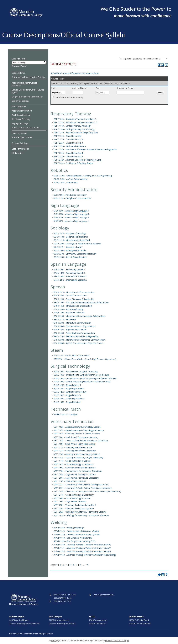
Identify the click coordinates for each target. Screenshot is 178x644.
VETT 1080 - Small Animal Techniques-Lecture (75, 444)
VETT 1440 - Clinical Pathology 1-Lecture (72, 461)
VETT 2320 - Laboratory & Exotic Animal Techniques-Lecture (81, 485)
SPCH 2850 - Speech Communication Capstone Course (79, 343)
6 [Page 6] (73, 565)
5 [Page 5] (70, 565)
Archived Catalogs (20, 143)
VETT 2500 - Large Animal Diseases (70, 502)
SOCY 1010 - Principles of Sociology (70, 233)
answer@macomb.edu (104, 595)
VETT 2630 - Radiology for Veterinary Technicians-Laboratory (81, 515)
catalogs (55, 641)
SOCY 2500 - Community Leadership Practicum (75, 254)
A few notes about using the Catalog (28, 77)
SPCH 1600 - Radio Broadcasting (69, 309)
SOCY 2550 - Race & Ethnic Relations (70, 257)
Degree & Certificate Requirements (28, 97)
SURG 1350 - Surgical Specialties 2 (69, 399)
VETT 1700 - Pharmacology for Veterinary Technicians (78, 471)
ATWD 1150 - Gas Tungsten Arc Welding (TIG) (74, 541)
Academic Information (22, 111)
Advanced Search (20, 66)
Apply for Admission (21, 115)
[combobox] (144, 59)
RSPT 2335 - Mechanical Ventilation (70, 146)
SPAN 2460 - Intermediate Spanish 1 (70, 276)
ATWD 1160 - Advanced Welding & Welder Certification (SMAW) (82, 545)
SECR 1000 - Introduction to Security (70, 195)
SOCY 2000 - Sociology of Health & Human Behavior (77, 244)
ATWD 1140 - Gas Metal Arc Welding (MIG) (73, 538)
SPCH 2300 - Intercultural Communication (73, 323)
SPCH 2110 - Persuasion (65, 319)
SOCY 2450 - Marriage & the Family (70, 250)
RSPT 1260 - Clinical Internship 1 (68, 136)
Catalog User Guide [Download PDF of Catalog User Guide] (21, 149)
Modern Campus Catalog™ (117, 641)
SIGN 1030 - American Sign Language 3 (71, 218)
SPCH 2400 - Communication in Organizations (74, 326)
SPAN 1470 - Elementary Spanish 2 (69, 273)
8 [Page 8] (80, 565)
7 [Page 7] (77, 565)
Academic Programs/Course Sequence (24, 84)
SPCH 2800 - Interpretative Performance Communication (79, 340)
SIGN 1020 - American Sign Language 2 (71, 214)
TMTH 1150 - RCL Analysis (66, 414)
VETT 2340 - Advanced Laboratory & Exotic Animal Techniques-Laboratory (87, 491)
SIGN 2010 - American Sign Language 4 (71, 221)
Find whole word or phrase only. (69, 97)
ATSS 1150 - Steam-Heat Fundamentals (72, 356)
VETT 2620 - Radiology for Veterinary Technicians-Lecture (80, 512)
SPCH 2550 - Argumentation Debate (70, 330)
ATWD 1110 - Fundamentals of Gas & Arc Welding (76, 531)
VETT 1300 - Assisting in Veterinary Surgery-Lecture (77, 454)
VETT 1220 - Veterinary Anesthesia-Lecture (73, 447)
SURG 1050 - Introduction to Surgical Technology (76, 371)
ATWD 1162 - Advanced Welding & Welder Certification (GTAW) (82, 551)
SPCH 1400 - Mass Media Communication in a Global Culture (81, 302)
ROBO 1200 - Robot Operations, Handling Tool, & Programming (83, 176)
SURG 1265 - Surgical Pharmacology (70, 392)
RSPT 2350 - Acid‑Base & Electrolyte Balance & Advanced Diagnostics (85, 150)
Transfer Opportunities (22, 137)
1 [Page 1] (57, 565)
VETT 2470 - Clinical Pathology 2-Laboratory (74, 495)
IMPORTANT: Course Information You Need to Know (75, 73)
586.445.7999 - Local (63, 598)
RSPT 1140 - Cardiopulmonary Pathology (72, 126)
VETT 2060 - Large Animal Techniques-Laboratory (76, 478)
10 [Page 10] (87, 565)
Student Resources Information (26, 127)
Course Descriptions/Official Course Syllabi (28, 91)
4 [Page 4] (67, 565)
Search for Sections (21, 101)
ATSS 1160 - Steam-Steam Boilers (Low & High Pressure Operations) (85, 359)
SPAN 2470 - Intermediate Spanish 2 (70, 280)
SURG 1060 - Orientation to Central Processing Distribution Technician (85, 378)
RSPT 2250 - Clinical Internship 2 (68, 139)
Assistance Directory (21, 119)
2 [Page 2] (60, 565)
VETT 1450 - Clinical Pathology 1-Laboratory (74, 464)
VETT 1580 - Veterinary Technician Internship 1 (75, 468)
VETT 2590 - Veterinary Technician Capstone (74, 508)
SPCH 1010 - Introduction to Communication (74, 292)
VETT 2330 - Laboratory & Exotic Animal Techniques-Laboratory (83, 488)
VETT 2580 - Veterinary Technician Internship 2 (75, 505)
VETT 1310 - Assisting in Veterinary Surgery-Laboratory (78, 457)
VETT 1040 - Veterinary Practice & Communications (77, 434)
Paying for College (20, 123)
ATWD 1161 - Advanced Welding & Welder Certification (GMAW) (83, 548)
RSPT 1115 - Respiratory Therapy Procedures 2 (75, 122)
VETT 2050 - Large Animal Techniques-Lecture (75, 474)
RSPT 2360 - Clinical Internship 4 (68, 153)
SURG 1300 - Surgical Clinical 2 (67, 395)
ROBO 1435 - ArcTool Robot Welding (71, 179)
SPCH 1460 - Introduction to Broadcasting (73, 306)
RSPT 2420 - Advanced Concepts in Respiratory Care (77, 160)
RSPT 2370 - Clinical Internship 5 (68, 156)
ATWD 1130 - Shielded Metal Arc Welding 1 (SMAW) (77, 534)
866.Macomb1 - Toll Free (65, 595)
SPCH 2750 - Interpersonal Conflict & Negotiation (76, 336)
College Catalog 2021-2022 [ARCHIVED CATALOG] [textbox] (140, 59)
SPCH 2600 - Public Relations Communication (74, 333)
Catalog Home (18, 73)
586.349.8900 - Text (63, 601)
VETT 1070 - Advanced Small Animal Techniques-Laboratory (81, 440)
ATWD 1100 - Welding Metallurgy (69, 528)
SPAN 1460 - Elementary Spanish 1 (69, 270)
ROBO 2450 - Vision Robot (66, 182)
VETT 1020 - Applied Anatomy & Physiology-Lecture (77, 427)
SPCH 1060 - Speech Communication (70, 296)
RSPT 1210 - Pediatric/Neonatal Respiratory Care (76, 133)
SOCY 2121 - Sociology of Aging (68, 247)
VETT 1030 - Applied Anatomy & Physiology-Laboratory (79, 430)
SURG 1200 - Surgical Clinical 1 (67, 385)
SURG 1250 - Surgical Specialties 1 (69, 388)
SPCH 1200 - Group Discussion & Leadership (74, 299)
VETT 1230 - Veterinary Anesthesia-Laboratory (75, 451)
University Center (19, 133)
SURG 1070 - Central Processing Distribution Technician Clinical (82, 382)
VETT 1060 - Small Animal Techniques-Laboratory (76, 437)
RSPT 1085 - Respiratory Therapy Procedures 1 (75, 119)
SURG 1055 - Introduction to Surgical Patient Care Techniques (82, 375)
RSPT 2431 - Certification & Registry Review (73, 163)
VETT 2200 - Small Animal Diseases (70, 481)
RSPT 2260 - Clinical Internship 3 (68, 143)
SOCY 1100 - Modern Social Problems (71, 237)
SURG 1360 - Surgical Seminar (67, 402)
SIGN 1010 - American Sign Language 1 (71, 211)
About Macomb (19, 107)
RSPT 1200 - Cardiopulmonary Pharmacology (74, 129)
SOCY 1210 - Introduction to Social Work (72, 240)
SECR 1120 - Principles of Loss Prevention (73, 198)
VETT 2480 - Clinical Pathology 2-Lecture (72, 498)
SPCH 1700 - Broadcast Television (69, 313)
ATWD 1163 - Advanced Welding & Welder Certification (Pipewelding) (85, 555)
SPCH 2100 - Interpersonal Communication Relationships (79, 316)
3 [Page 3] (63, 565)
